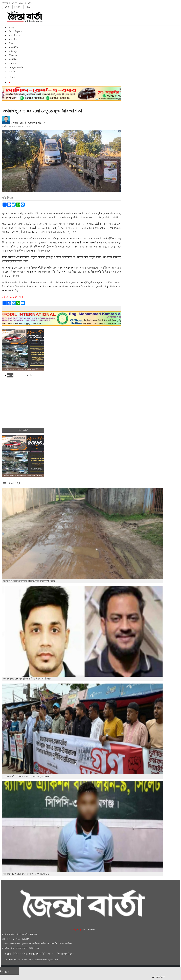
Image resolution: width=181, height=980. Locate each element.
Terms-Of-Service (88, 930)
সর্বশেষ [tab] (10, 375)
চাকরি (12, 72)
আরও (13, 77)
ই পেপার (7, 7)
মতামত (13, 64)
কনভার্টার (17, 7)
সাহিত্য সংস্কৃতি (16, 68)
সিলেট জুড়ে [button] (16, 31)
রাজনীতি (14, 47)
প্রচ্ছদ (12, 27)
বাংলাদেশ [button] (15, 35)
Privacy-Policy (76, 930)
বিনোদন (13, 55)
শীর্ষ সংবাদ (23, 430)
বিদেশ (12, 43)
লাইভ (28, 7)
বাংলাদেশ (14, 39)
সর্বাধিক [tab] (29, 375)
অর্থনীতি (13, 60)
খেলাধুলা (14, 51)
